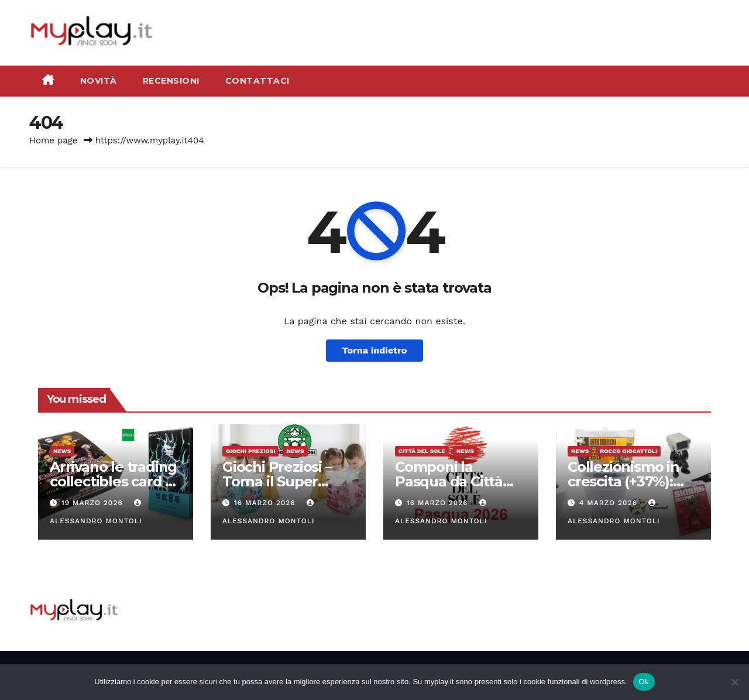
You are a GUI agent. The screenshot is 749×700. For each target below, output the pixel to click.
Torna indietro (375, 350)
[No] (734, 682)
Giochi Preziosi (250, 451)
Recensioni (171, 81)
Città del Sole (422, 451)
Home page (54, 140)
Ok (644, 682)
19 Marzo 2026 (94, 503)
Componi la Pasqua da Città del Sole (449, 481)
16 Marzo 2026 (266, 503)
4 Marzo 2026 (610, 503)
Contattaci (257, 81)
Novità (99, 81)
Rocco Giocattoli (628, 451)
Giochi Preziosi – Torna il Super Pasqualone (277, 481)
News (62, 451)
